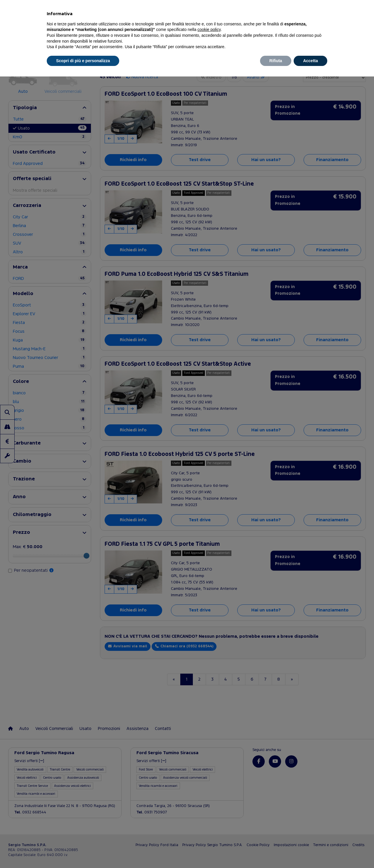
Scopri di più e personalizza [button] (83, 61)
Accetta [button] (310, 61)
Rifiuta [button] (276, 61)
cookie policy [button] (209, 29)
